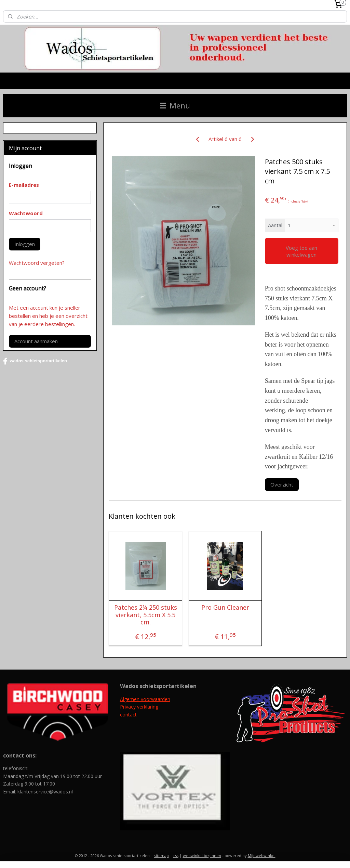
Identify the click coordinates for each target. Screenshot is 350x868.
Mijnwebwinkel (262, 856)
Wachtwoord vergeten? (37, 263)
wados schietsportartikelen (35, 361)
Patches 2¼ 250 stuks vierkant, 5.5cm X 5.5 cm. (145, 615)
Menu (175, 106)
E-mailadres (24, 185)
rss (176, 856)
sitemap (161, 856)
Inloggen (25, 244)
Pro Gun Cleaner (225, 608)
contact (128, 715)
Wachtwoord (26, 213)
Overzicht (281, 484)
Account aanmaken (36, 341)
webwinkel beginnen (202, 856)
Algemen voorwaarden (145, 699)
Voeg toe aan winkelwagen (301, 251)
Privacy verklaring (139, 707)
